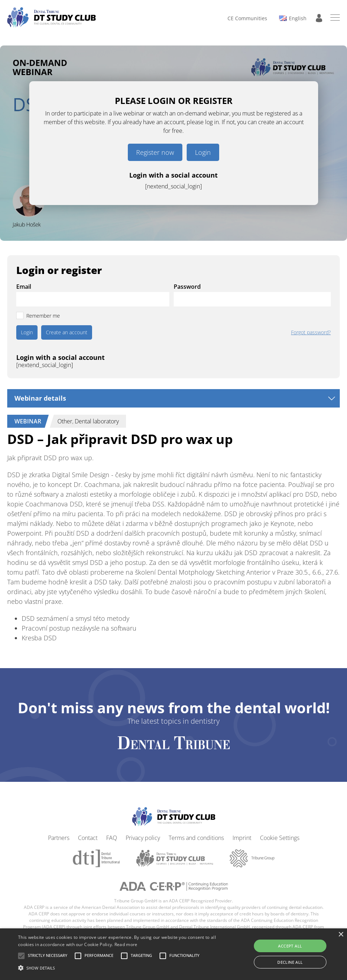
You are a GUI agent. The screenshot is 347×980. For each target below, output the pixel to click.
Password (187, 287)
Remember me (43, 316)
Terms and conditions (196, 838)
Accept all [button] (290, 946)
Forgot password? (311, 332)
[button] (47, 956)
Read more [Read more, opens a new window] (126, 944)
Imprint (242, 838)
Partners (59, 838)
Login (203, 152)
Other (65, 421)
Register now (155, 152)
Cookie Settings (280, 838)
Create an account (67, 332)
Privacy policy (143, 838)
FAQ (112, 838)
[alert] (173, 954)
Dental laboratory (97, 421)
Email (24, 287)
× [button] (341, 935)
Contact (88, 838)
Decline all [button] (290, 962)
